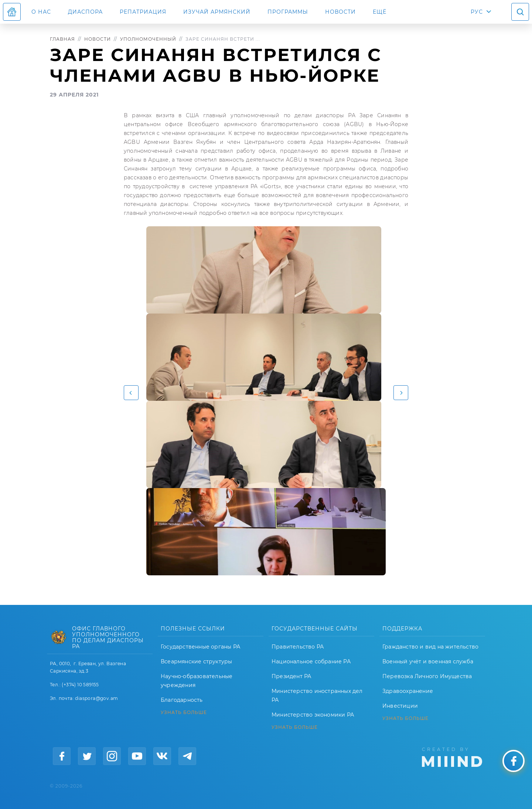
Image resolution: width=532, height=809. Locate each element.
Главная (62, 39)
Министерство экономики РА (313, 715)
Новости (340, 12)
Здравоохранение (408, 691)
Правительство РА (298, 647)
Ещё (380, 12)
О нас (41, 12)
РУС (477, 12)
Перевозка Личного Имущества (427, 676)
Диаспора (85, 12)
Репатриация (143, 12)
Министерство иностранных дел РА (317, 695)
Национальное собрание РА (311, 661)
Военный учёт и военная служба (428, 661)
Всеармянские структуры (196, 661)
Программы (288, 12)
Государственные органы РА (200, 647)
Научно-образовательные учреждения (197, 681)
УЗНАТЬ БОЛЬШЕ (184, 712)
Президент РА (291, 676)
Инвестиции (400, 706)
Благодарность (182, 700)
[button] (131, 393)
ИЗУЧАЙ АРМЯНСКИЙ (217, 12)
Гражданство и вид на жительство (430, 647)
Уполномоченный (148, 39)
